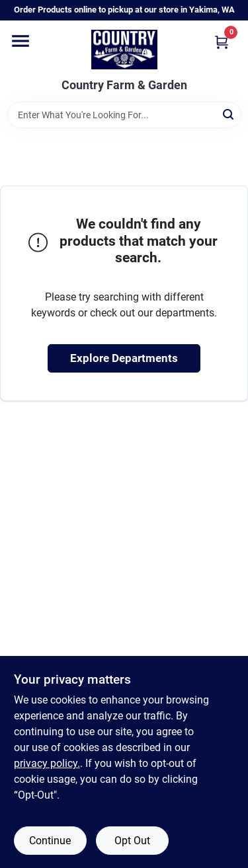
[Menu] (21, 41)
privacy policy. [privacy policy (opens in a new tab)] (47, 763)
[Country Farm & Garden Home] (124, 50)
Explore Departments (124, 358)
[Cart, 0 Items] (222, 42)
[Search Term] (124, 115)
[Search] (229, 114)
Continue (50, 841)
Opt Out (132, 841)
